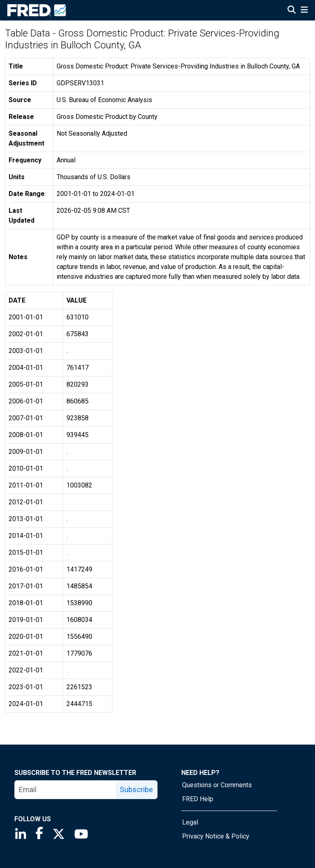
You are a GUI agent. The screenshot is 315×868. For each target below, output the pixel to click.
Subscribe (136, 789)
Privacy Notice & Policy (216, 836)
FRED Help (198, 799)
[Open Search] (292, 11)
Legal (190, 822)
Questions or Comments (217, 785)
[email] (65, 790)
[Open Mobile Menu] (304, 11)
